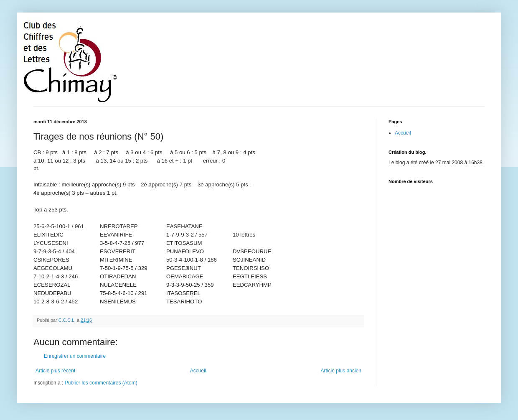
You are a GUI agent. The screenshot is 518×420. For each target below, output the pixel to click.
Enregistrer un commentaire (75, 356)
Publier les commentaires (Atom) (101, 383)
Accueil (198, 371)
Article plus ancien (341, 371)
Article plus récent (55, 371)
